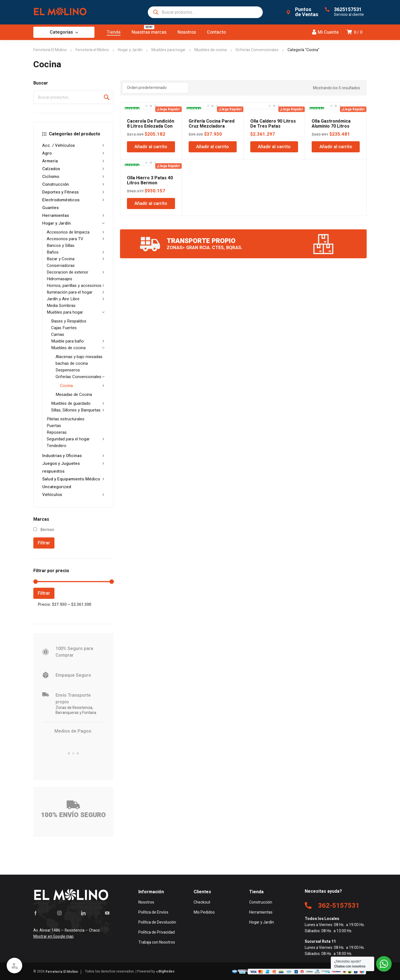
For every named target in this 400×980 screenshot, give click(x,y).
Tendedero (57, 446)
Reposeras (57, 432)
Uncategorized (57, 487)
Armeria (73, 161)
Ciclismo (73, 177)
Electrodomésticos (73, 200)
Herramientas (73, 215)
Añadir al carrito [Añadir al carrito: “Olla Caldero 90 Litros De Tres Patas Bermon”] (274, 147)
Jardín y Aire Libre (76, 299)
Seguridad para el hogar (76, 439)
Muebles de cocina (211, 50)
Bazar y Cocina (76, 259)
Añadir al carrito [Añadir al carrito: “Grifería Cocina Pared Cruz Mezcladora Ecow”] (212, 147)
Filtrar (44, 543)
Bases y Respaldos (69, 321)
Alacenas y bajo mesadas (79, 357)
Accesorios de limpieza (76, 232)
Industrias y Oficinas (73, 456)
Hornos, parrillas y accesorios (76, 286)
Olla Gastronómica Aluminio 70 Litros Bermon (331, 126)
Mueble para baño (78, 341)
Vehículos (73, 495)
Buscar (107, 97)
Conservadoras (61, 266)
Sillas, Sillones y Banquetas (78, 410)
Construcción (73, 184)
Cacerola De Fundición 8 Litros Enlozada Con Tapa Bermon (151, 126)
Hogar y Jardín (130, 50)
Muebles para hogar (168, 50)
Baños (76, 252)
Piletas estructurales (66, 419)
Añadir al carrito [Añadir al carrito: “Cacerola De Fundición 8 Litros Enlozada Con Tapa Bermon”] (151, 147)
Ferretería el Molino (92, 50)
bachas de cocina (72, 363)
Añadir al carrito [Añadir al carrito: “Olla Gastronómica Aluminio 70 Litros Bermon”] (336, 147)
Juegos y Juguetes (73, 463)
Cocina (82, 386)
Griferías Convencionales (257, 50)
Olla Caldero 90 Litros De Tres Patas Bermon (273, 126)
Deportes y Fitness (73, 192)
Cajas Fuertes (64, 328)
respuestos (53, 471)
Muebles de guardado (78, 403)
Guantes (50, 208)
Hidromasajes (59, 279)
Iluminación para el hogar (76, 292)
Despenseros (68, 370)
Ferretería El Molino (50, 50)
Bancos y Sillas (61, 245)
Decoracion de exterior (76, 272)
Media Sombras (61, 306)
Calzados (73, 169)
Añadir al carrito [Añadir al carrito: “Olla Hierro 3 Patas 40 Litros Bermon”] (151, 204)
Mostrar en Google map (53, 936)
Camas (58, 334)
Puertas (54, 426)
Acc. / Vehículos (73, 145)
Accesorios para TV (76, 239)
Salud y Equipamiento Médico (73, 479)
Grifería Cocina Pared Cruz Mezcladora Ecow (212, 126)
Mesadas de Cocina (74, 395)
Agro (73, 153)
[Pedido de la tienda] (155, 88)
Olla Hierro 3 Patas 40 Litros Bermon (150, 180)
